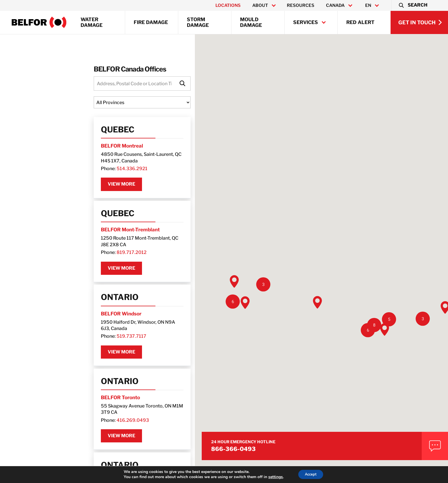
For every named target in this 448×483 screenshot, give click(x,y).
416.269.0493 (57, 403)
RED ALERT (360, 22)
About (260, 5)
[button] (413, 5)
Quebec (42, 131)
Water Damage (92, 22)
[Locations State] (95, 104)
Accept (311, 474)
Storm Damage (198, 22)
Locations (228, 5)
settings (273, 477)
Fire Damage (151, 22)
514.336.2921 (57, 165)
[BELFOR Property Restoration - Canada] (39, 22)
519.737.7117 (56, 324)
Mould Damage (251, 22)
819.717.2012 (56, 244)
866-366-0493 (371, 433)
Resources (301, 5)
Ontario (44, 290)
